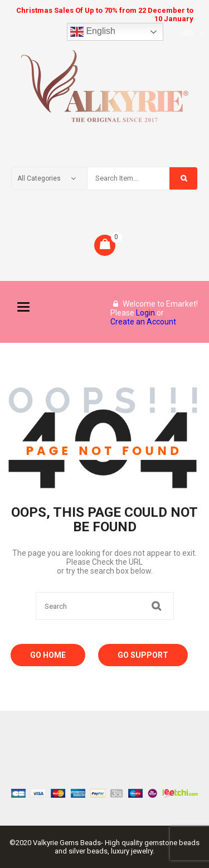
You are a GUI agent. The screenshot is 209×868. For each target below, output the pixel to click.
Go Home (48, 655)
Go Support (143, 655)
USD (186, 33)
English (93, 32)
